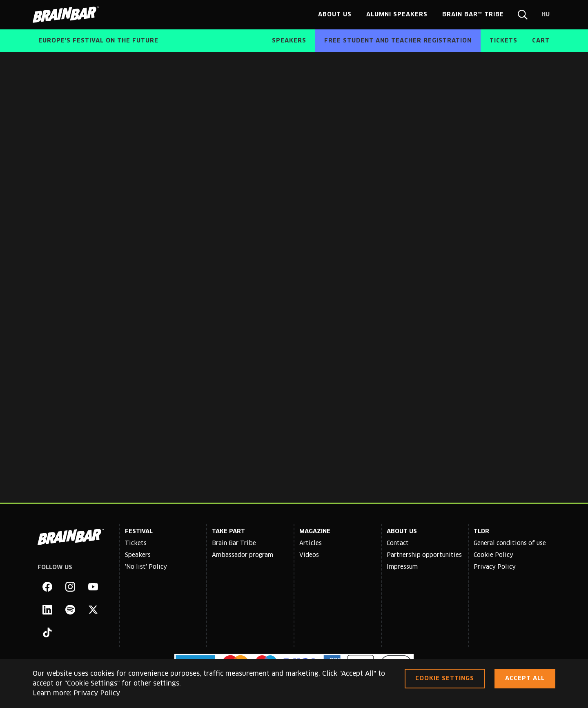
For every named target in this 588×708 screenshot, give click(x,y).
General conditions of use (510, 543)
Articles (311, 543)
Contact (398, 543)
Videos (309, 555)
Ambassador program (243, 555)
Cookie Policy (493, 555)
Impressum (402, 567)
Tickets (136, 543)
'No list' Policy (146, 567)
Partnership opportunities (424, 555)
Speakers (138, 555)
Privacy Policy (495, 567)
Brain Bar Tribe (234, 543)
